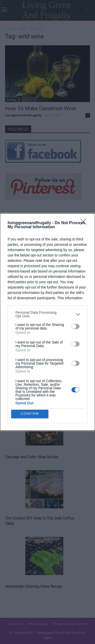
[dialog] (48, 322)
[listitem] (48, 313)
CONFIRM (31, 414)
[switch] (75, 326)
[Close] (85, 222)
